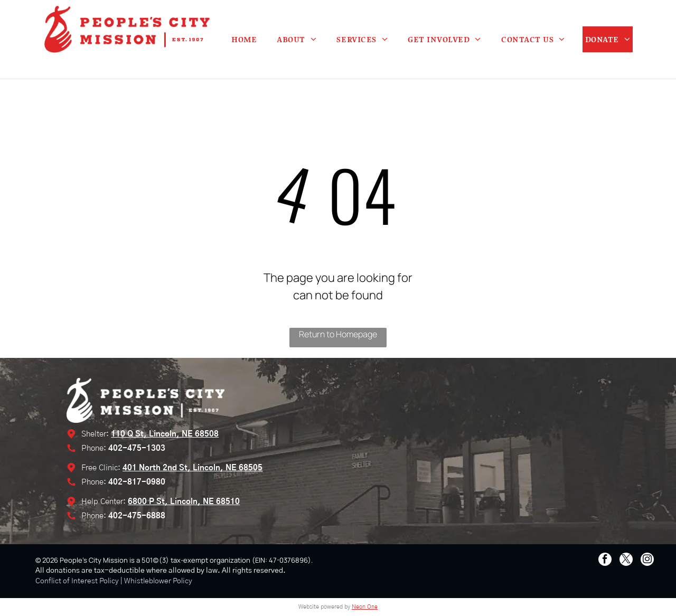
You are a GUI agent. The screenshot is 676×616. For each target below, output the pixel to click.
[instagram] (647, 561)
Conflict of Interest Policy (77, 581)
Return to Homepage (338, 334)
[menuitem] (244, 39)
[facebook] (605, 561)
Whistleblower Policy (158, 581)
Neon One (365, 607)
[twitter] (626, 561)
